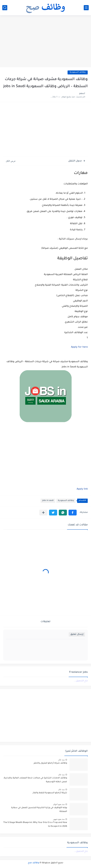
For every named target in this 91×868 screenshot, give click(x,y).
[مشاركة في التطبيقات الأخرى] (43, 513)
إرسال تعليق (77, 634)
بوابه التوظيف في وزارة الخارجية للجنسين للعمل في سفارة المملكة (39, 810)
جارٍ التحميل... (81, 681)
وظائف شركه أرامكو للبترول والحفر (50, 763)
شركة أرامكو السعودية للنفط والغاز (50, 793)
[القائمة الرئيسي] (86, 8)
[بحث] (5, 8)
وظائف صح (34, 863)
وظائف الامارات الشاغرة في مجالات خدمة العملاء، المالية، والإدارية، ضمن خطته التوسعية (35, 780)
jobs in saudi (48, 501)
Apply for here (79, 347)
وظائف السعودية (78, 72)
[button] (73, 513)
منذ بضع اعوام (59, 804)
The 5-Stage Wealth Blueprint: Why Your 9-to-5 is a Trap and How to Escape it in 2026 (35, 824)
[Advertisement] (45, 42)
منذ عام (62, 760)
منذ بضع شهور (59, 819)
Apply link (82, 489)
